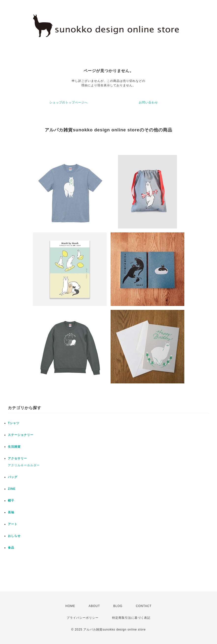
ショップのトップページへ (69, 102)
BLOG (118, 606)
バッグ (13, 477)
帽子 (11, 501)
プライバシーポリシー (83, 618)
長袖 (11, 512)
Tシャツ (14, 423)
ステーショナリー (21, 435)
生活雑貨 (14, 447)
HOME (70, 606)
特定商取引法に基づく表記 (131, 618)
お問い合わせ (148, 102)
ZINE (12, 489)
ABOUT (94, 606)
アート (13, 524)
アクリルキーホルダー (24, 465)
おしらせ (14, 536)
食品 (11, 548)
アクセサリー (17, 458)
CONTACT (144, 606)
